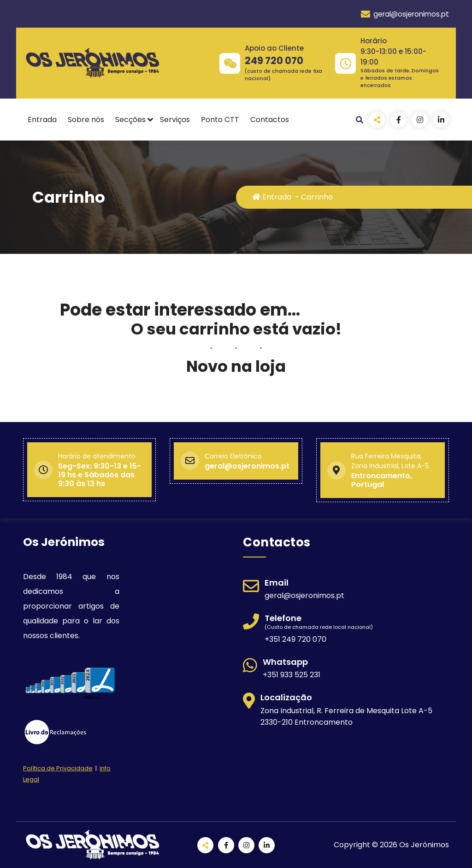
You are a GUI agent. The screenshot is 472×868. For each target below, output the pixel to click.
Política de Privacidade (58, 768)
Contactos (270, 120)
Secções (130, 120)
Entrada (42, 120)
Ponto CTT (220, 120)
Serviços (175, 120)
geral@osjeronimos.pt (405, 14)
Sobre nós (86, 120)
